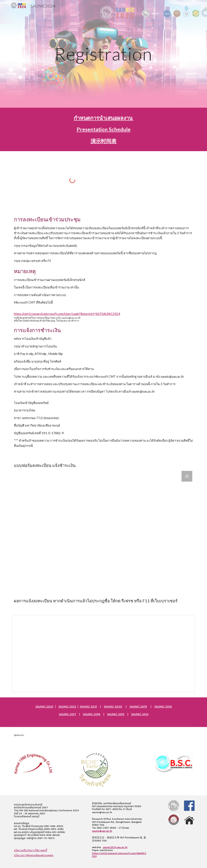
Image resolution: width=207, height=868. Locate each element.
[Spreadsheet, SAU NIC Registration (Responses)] (103, 654)
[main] (103, 54)
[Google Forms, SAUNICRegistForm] (103, 529)
